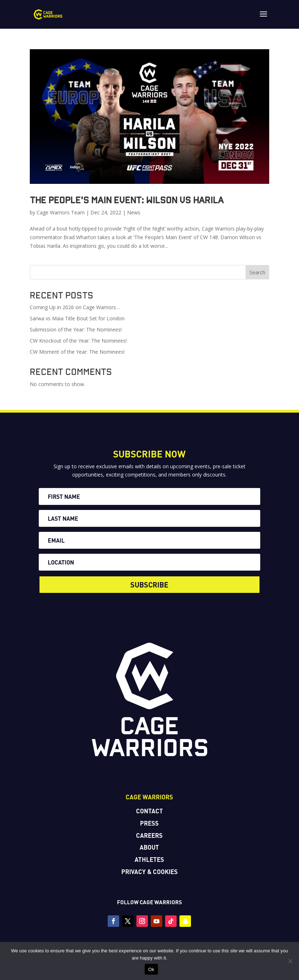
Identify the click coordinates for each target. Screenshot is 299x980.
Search (257, 272)
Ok (151, 969)
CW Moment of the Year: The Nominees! (77, 352)
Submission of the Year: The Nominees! (76, 329)
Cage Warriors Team (61, 212)
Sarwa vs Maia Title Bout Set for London (77, 318)
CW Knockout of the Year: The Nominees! (78, 341)
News (134, 212)
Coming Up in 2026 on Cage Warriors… (75, 307)
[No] (290, 961)
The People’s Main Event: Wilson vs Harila (127, 200)
